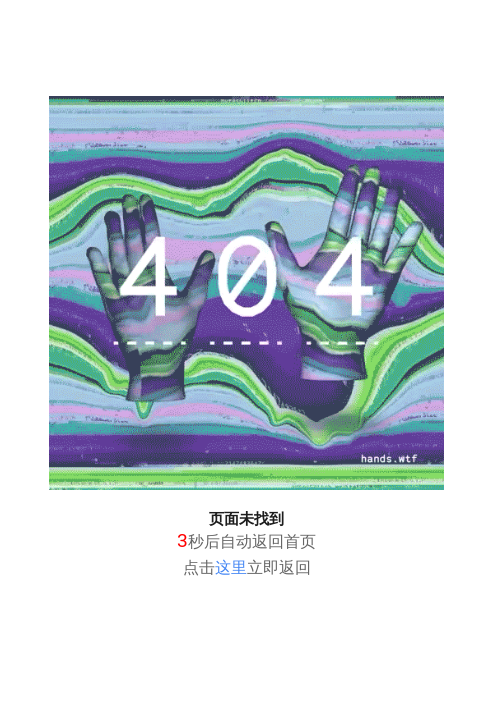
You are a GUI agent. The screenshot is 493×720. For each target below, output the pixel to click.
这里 (231, 567)
